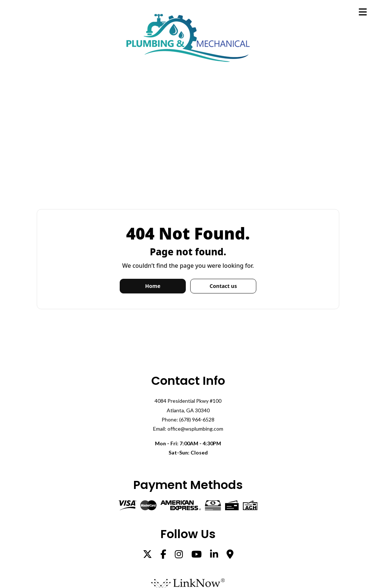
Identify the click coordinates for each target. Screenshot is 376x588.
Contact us (223, 286)
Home (153, 286)
